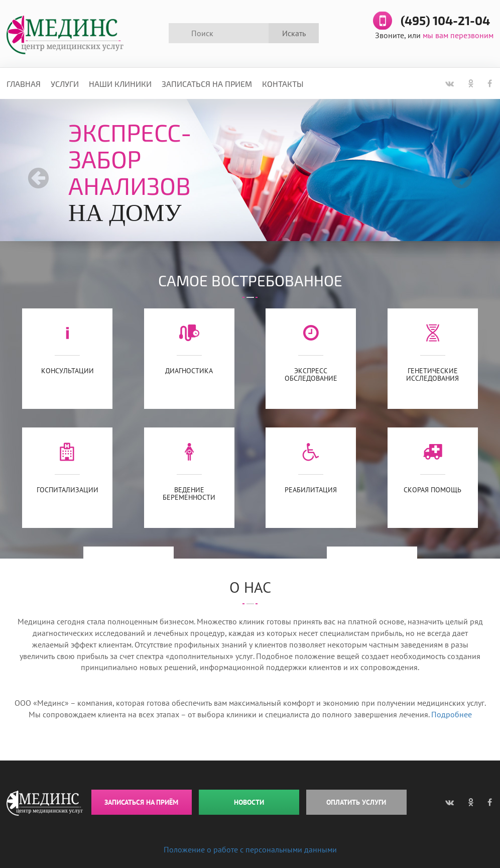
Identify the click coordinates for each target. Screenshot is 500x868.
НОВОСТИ (249, 802)
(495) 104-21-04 (445, 21)
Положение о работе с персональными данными (250, 849)
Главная (24, 84)
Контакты (283, 84)
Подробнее (452, 714)
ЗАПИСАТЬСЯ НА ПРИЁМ (141, 802)
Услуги (65, 84)
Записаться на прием (207, 84)
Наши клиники (120, 84)
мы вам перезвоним (458, 35)
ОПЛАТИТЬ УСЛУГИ (356, 802)
